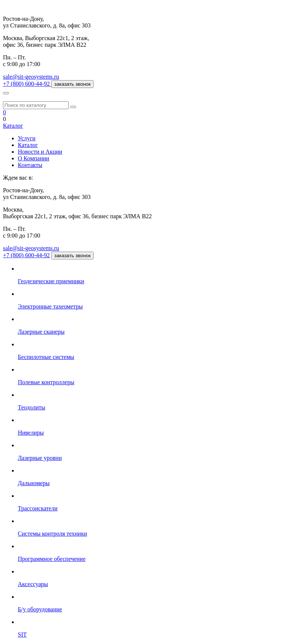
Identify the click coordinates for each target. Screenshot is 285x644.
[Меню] (6, 93)
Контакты (30, 165)
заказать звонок (72, 84)
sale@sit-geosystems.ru (31, 77)
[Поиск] (73, 107)
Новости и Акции (40, 152)
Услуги (27, 138)
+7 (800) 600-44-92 (26, 255)
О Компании (34, 158)
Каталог (13, 126)
